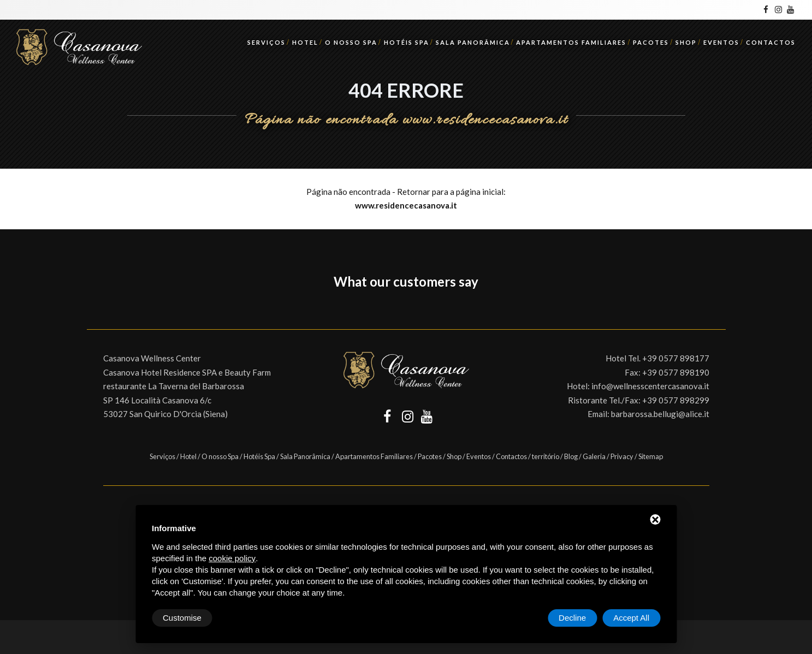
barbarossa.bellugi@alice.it (660, 414)
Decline (572, 618)
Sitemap (651, 456)
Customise (182, 618)
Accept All (631, 618)
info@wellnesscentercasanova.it (650, 386)
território (546, 456)
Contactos (771, 42)
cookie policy (232, 558)
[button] (87, 307)
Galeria (594, 456)
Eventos (721, 42)
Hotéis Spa (407, 42)
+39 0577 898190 (676, 372)
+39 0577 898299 (676, 400)
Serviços (266, 42)
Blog (571, 456)
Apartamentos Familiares (571, 42)
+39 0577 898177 (676, 358)
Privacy (622, 456)
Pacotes (651, 42)
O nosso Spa (351, 42)
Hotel (305, 42)
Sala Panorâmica (473, 42)
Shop (686, 42)
